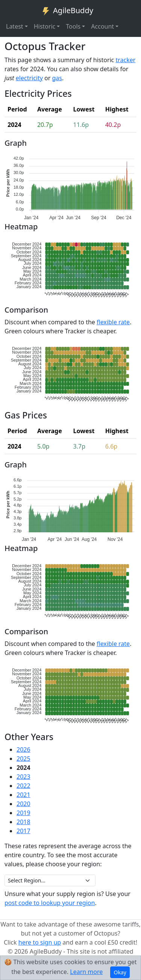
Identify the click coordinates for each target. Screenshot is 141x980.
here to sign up (40, 942)
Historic (45, 26)
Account (102, 26)
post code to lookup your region (50, 903)
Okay (120, 972)
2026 (23, 750)
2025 (23, 759)
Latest (15, 26)
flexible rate (113, 322)
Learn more (86, 972)
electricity (29, 78)
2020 (23, 804)
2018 (23, 822)
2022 (23, 786)
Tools (73, 26)
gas (57, 78)
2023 (23, 777)
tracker (125, 60)
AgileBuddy (67, 11)
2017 (23, 831)
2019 (23, 813)
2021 (23, 795)
